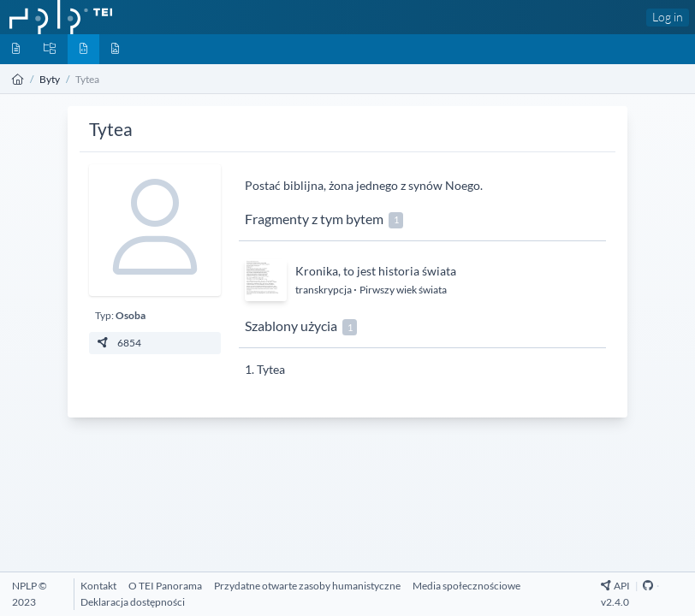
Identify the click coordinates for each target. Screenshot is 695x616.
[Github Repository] (648, 586)
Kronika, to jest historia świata (376, 271)
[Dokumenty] (16, 49)
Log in (668, 17)
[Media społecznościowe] (466, 586)
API (616, 586)
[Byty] (83, 49)
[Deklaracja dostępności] (133, 602)
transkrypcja (324, 290)
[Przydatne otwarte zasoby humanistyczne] (307, 586)
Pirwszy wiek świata (403, 290)
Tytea (271, 369)
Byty (50, 79)
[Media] (115, 49)
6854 (119, 343)
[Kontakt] (98, 586)
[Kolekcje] (50, 49)
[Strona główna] (18, 79)
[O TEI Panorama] (165, 586)
